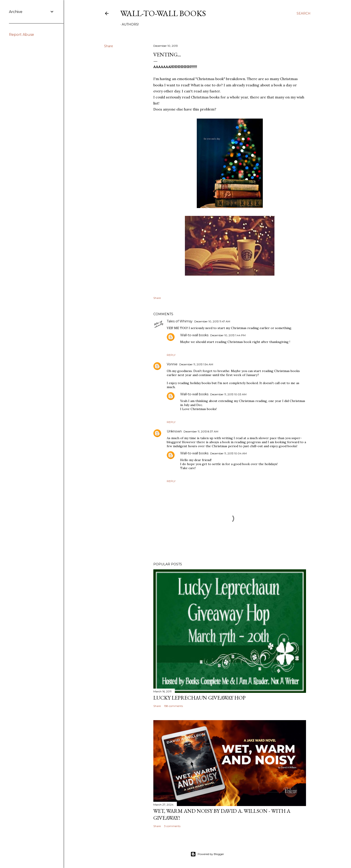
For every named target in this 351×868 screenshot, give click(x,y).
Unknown (174, 431)
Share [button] (109, 46)
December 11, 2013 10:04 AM (228, 453)
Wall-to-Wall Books (163, 13)
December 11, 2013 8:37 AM (201, 431)
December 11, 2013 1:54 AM (196, 364)
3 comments (172, 826)
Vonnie (172, 364)
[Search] (304, 13)
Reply (171, 355)
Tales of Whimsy (180, 321)
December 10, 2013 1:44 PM (228, 335)
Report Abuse (21, 35)
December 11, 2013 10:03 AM (228, 394)
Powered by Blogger (207, 854)
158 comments (173, 706)
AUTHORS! (130, 24)
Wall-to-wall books (194, 335)
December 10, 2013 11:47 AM (212, 321)
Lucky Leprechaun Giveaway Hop (199, 698)
